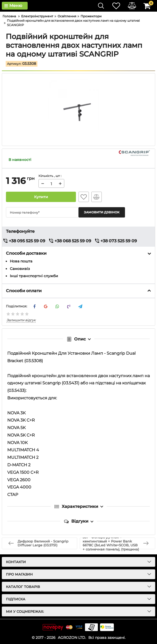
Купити (41, 197)
